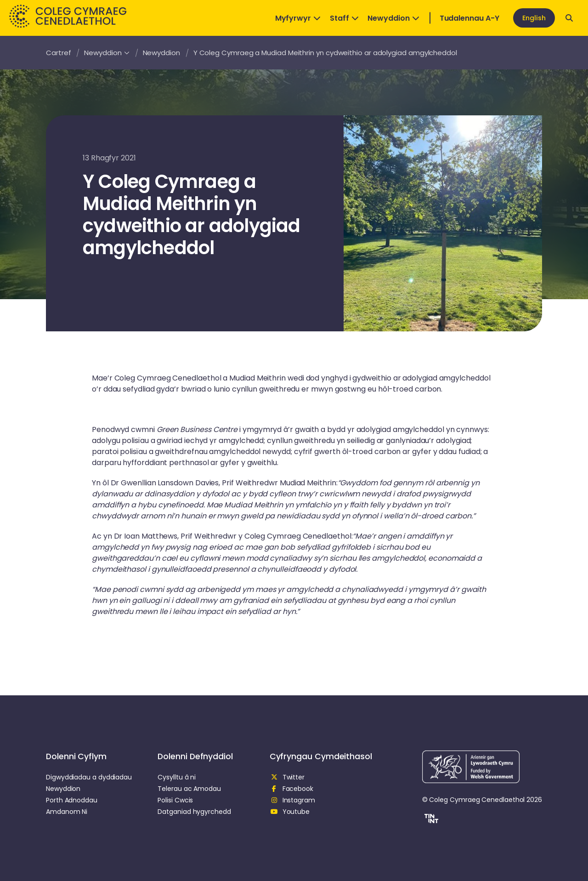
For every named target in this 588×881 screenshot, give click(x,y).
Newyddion (107, 53)
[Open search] (569, 18)
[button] (430, 820)
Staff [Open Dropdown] (344, 18)
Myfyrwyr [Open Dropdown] (298, 18)
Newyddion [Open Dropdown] (393, 18)
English (534, 18)
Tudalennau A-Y (469, 18)
